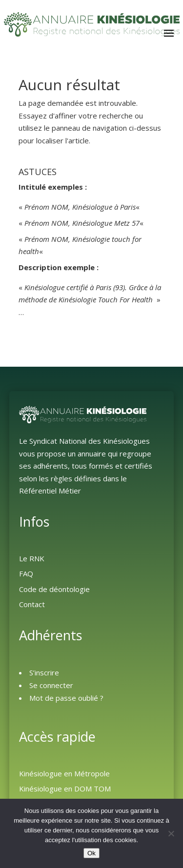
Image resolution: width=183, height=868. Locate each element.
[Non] (171, 833)
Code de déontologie (54, 589)
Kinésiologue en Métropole (64, 773)
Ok (91, 853)
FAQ (26, 573)
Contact (32, 604)
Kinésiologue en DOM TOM (65, 789)
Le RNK (32, 558)
